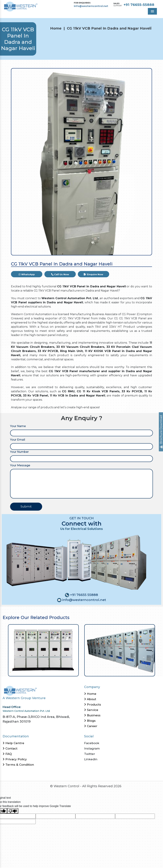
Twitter (90, 754)
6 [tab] (23, 672)
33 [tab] (93, 672)
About (90, 699)
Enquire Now (93, 274)
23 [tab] (67, 672)
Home (56, 28)
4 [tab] (18, 672)
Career (91, 726)
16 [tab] (49, 672)
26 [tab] (75, 672)
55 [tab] (151, 672)
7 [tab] (25, 672)
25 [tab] (72, 672)
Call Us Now (60, 274)
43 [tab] (119, 672)
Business (92, 715)
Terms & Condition (18, 765)
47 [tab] (130, 672)
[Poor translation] (13, 811)
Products (93, 705)
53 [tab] (145, 672)
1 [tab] (10, 672)
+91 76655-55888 (139, 5)
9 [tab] (31, 672)
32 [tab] (91, 672)
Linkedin (91, 759)
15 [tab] (46, 672)
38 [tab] (106, 672)
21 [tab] (62, 672)
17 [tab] (51, 672)
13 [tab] (41, 672)
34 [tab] (96, 672)
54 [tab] (148, 672)
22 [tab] (65, 672)
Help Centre (13, 743)
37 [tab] (104, 672)
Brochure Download (161, 432)
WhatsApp (27, 274)
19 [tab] (57, 672)
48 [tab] (132, 672)
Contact (10, 748)
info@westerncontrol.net (91, 6)
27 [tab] (78, 672)
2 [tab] (12, 672)
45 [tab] (125, 672)
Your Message (20, 465)
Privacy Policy (15, 759)
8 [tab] (28, 672)
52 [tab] (143, 672)
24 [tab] (70, 672)
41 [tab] (114, 672)
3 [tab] (15, 672)
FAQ (7, 754)
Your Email (18, 440)
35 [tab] (98, 672)
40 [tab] (112, 672)
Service (91, 710)
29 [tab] (83, 672)
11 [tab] (36, 672)
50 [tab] (138, 672)
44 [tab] (122, 672)
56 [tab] (153, 672)
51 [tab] (140, 672)
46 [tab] (127, 672)
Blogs (90, 721)
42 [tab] (117, 672)
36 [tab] (101, 672)
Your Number (19, 452)
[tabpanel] (43, 650)
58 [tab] (159, 672)
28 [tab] (80, 672)
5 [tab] (20, 672)
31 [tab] (88, 672)
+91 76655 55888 (84, 595)
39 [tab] (109, 672)
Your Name (18, 426)
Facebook (92, 743)
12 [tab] (38, 672)
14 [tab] (44, 672)
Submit (26, 506)
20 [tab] (59, 672)
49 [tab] (135, 672)
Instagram (92, 748)
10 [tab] (33, 672)
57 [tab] (156, 672)
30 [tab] (85, 672)
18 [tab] (54, 672)
